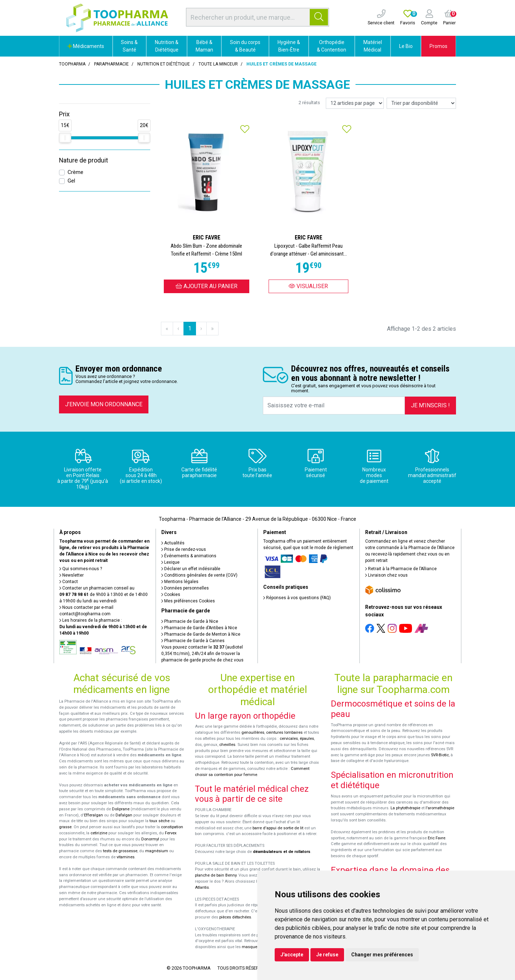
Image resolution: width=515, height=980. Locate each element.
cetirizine (99, 833)
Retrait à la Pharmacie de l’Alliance (401, 569)
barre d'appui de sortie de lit (278, 828)
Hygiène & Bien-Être (289, 46)
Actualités (173, 543)
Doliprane (121, 809)
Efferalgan (94, 815)
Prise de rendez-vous (184, 549)
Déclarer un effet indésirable (191, 569)
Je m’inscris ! (430, 405)
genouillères (253, 732)
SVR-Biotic (440, 755)
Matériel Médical (373, 46)
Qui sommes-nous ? (81, 569)
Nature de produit (84, 160)
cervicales (289, 739)
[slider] (65, 138)
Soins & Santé (129, 46)
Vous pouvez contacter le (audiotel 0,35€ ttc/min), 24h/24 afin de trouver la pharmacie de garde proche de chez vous (202, 654)
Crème (75, 172)
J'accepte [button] (292, 955)
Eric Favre (436, 838)
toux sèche (160, 821)
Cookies (171, 595)
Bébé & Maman (204, 46)
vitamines (126, 857)
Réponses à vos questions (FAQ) (297, 598)
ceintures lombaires (284, 732)
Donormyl (150, 839)
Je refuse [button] (327, 955)
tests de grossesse (120, 851)
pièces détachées (235, 917)
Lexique (170, 562)
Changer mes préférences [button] (382, 955)
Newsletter (72, 575)
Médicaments (86, 46)
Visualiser (308, 286)
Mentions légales (180, 582)
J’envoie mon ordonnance (104, 404)
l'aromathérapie (440, 808)
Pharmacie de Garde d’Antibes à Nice (199, 628)
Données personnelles (185, 588)
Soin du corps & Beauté (245, 46)
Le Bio (406, 46)
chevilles (227, 745)
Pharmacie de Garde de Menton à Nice (201, 634)
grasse (65, 827)
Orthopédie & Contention (332, 46)
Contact (69, 582)
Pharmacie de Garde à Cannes (193, 641)
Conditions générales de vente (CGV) (199, 575)
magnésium (157, 851)
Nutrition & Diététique (167, 46)
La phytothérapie (405, 808)
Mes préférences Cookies (188, 601)
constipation (172, 827)
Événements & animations (189, 556)
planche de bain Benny (216, 875)
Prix (64, 114)
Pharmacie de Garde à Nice (190, 621)
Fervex (171, 833)
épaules (307, 739)
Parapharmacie (111, 64)
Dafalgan (124, 815)
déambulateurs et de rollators (282, 852)
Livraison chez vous (386, 575)
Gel (71, 181)
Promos (438, 46)
